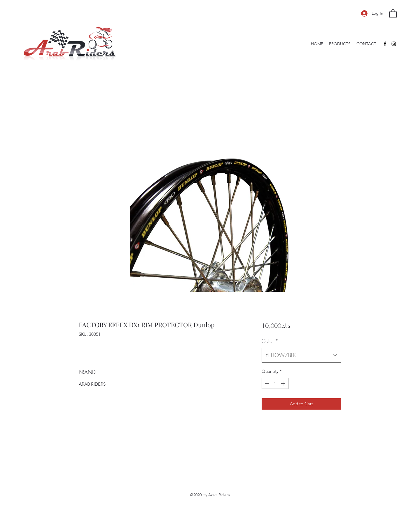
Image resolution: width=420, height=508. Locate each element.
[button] (393, 13)
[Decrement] (266, 383)
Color (270, 341)
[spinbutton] (275, 383)
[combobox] (301, 355)
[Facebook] (385, 44)
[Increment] (284, 383)
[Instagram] (394, 44)
